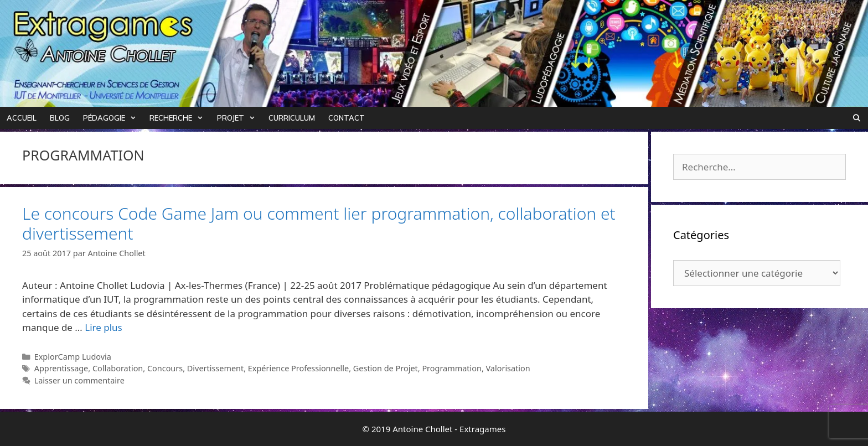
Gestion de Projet (386, 368)
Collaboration (118, 368)
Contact (347, 118)
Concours (165, 368)
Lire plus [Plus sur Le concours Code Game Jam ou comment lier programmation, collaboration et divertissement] (103, 327)
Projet (239, 118)
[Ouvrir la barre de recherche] (857, 118)
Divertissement (215, 368)
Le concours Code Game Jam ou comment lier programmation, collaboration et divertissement (319, 223)
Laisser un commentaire (79, 380)
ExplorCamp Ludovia (73, 357)
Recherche (180, 118)
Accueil (22, 118)
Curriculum (292, 118)
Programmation (452, 368)
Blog (60, 118)
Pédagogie (113, 118)
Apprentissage (61, 368)
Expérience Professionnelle (298, 368)
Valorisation (508, 368)
